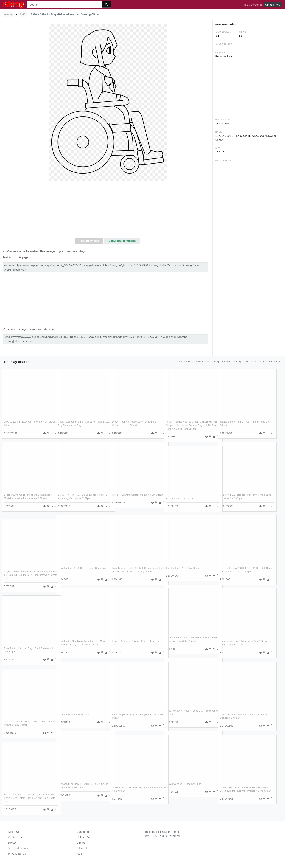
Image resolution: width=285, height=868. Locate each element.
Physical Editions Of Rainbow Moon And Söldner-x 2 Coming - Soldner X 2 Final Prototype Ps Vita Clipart (26, 575)
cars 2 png (186, 361)
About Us (14, 832)
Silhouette (83, 848)
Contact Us (15, 837)
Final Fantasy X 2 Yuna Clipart (75, 714)
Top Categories (253, 5)
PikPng (9, 15)
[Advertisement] (108, 210)
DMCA (12, 843)
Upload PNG (273, 5)
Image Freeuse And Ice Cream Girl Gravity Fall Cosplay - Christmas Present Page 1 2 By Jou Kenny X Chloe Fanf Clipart (189, 425)
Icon (79, 854)
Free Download (89, 241)
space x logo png (207, 361)
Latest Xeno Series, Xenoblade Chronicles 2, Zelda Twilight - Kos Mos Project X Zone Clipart (243, 791)
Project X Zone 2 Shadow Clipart (184, 784)
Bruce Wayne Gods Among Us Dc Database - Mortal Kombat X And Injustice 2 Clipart (27, 498)
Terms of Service (18, 848)
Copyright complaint (122, 241)
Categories (84, 832)
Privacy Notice (17, 854)
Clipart (81, 843)
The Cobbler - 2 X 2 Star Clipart (183, 568)
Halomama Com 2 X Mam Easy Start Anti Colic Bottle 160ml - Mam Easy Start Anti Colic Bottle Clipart (26, 798)
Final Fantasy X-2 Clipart (179, 498)
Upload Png (84, 837)
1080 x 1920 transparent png (262, 361)
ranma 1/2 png (231, 361)
